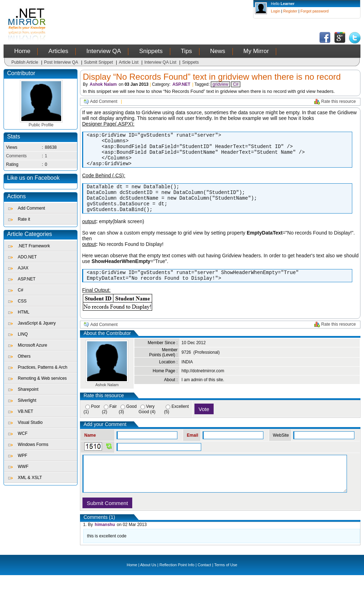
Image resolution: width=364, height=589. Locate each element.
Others (24, 356)
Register (290, 11)
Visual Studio (30, 422)
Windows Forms (33, 445)
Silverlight (27, 400)
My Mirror (256, 51)
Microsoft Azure (33, 345)
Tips (187, 51)
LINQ (23, 334)
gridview (220, 84)
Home (22, 51)
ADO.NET (27, 257)
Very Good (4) (147, 423)
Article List (129, 62)
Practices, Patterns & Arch (42, 367)
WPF (23, 456)
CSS (22, 301)
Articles (58, 51)
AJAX (23, 268)
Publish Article (25, 62)
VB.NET (25, 411)
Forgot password (314, 11)
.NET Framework (34, 246)
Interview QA (104, 51)
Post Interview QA (61, 62)
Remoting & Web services (42, 378)
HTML (24, 312)
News (218, 51)
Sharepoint (28, 389)
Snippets (151, 51)
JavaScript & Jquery (37, 323)
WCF (23, 433)
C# (20, 290)
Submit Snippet (98, 62)
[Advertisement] (186, 16)
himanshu (105, 538)
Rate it (24, 219)
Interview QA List (160, 62)
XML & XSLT (30, 478)
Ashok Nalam (103, 84)
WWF (23, 467)
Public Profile (41, 123)
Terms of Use (226, 579)
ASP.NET (27, 279)
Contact (204, 579)
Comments (16, 156)
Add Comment (31, 208)
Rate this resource (339, 101)
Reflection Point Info (177, 579)
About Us (148, 579)
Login (275, 11)
